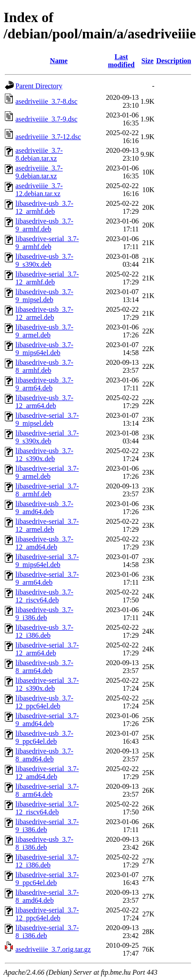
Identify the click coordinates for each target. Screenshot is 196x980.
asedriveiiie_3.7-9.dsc (46, 119)
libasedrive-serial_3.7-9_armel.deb (47, 472)
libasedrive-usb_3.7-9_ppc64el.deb (44, 737)
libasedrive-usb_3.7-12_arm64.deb (44, 402)
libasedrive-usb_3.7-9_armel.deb (44, 331)
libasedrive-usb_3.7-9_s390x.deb (44, 260)
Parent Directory (39, 86)
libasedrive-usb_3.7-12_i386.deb (44, 631)
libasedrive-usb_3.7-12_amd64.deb (44, 543)
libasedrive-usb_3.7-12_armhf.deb (44, 207)
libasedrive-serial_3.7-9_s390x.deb (47, 437)
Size (147, 61)
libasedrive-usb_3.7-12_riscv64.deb (44, 596)
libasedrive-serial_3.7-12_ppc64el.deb (47, 914)
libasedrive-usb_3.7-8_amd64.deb (44, 755)
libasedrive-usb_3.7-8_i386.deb (44, 843)
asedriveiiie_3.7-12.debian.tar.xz (39, 190)
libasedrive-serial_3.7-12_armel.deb (47, 525)
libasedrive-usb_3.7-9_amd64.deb (44, 508)
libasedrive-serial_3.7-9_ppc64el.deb (47, 879)
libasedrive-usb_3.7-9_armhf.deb (44, 225)
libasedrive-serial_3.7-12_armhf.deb (47, 278)
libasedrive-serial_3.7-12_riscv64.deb (47, 808)
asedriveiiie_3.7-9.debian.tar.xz (39, 172)
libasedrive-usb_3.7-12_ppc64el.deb (44, 702)
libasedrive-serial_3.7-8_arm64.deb (47, 790)
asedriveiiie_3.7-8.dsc (46, 101)
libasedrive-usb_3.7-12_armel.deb (44, 313)
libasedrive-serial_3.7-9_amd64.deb (47, 720)
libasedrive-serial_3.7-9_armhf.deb (47, 243)
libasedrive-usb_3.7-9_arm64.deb (44, 384)
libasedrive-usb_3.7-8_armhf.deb (44, 366)
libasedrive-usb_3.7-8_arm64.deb (44, 667)
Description (174, 61)
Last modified (121, 61)
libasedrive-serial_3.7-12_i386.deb (47, 861)
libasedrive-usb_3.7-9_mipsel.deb (44, 296)
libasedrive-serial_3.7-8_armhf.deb (47, 490)
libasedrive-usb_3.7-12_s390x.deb (44, 455)
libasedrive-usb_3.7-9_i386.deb (44, 614)
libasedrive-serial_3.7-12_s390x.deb (47, 684)
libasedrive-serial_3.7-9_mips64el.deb (47, 561)
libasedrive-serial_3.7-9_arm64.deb (47, 578)
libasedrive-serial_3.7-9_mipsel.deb (47, 419)
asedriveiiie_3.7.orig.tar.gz (53, 949)
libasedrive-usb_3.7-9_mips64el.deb (44, 349)
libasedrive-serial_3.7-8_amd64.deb (47, 896)
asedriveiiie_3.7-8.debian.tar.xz (39, 154)
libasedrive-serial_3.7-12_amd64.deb (47, 773)
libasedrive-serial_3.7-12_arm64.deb (47, 649)
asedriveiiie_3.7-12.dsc (48, 137)
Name (59, 61)
